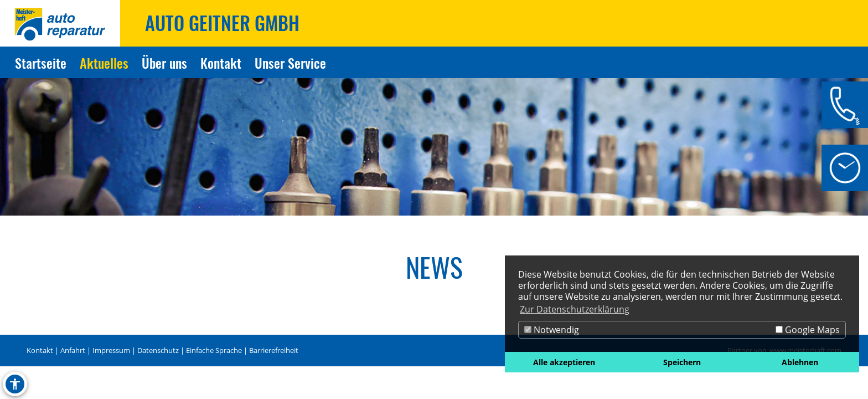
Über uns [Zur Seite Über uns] (164, 63)
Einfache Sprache (214, 350)
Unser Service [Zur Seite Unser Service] (290, 63)
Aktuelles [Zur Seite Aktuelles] (104, 63)
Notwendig (552, 330)
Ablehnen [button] (800, 362)
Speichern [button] (682, 362)
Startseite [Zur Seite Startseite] (41, 63)
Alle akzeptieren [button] (564, 362)
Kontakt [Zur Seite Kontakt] (221, 63)
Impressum (111, 350)
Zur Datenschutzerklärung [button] (575, 309)
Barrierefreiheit (274, 350)
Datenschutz (158, 350)
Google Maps (808, 330)
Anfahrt (73, 350)
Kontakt (40, 350)
